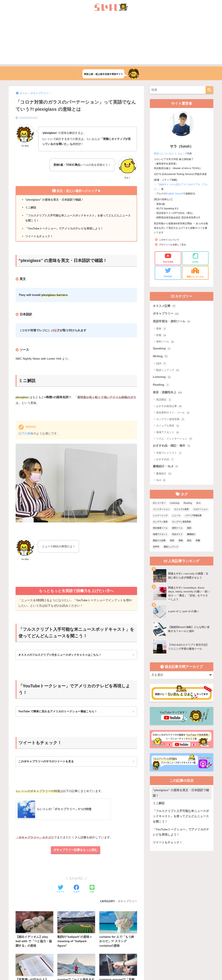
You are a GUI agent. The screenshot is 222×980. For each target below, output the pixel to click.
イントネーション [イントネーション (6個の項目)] (161, 510)
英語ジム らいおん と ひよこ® (170, 153)
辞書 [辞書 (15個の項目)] (198, 541)
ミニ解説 (31, 208)
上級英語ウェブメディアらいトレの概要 (73, 938)
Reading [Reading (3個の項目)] (188, 504)
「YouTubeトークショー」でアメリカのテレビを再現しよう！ (64, 229)
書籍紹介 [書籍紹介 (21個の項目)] (191, 535)
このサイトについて (170, 240)
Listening (162, 378)
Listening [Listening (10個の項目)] (175, 504)
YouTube (168, 258)
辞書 (161, 336)
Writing (161, 357)
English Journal (174, 194)
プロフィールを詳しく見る (173, 245)
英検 (161, 329)
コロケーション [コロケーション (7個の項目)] (200, 510)
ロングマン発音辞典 (170, 420)
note (195, 258)
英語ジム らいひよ (195, 273)
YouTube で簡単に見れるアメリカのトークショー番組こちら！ (58, 712)
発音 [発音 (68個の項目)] (172, 541)
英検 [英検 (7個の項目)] (181, 541)
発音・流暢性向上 (167, 393)
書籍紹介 (164, 474)
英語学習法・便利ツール (172, 322)
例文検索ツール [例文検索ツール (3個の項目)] (160, 529)
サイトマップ (125, 938)
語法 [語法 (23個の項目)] (189, 541)
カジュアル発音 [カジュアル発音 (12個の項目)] (181, 510)
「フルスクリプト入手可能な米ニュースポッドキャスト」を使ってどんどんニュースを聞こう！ (78, 218)
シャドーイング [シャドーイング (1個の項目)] (160, 516)
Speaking (162, 349)
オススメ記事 (164, 306)
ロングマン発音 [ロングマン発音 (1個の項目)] (160, 522)
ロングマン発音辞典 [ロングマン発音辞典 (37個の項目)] (181, 522)
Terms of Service (138, 946)
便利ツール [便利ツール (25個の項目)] (177, 529)
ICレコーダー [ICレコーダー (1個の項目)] (159, 504)
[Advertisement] (111, 40)
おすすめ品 (165, 460)
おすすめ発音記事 (169, 407)
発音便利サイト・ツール (173, 413)
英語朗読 (164, 400)
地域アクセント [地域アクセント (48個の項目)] (160, 535)
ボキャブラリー (166, 314)
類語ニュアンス (168, 371)
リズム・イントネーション (174, 439)
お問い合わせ (105, 938)
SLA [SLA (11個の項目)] (198, 504)
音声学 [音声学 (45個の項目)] (156, 547)
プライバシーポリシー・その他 (153, 938)
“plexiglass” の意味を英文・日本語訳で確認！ (55, 200)
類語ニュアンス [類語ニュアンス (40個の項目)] (171, 547)
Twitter (168, 273)
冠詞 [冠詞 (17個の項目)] (189, 529)
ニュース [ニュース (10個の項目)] (176, 516)
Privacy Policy (124, 946)
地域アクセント (168, 433)
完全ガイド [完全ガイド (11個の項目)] (177, 535)
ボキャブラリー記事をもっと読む (76, 851)
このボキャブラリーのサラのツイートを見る (46, 762)
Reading (161, 385)
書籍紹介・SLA (166, 467)
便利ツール (165, 342)
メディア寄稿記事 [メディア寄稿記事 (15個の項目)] (193, 516)
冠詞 (161, 364)
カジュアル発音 (168, 426)
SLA (161, 481)
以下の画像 (26, 434)
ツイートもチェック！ (39, 237)
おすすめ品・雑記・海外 (172, 446)
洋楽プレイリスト (169, 454)
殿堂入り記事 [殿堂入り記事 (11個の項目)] (159, 541)
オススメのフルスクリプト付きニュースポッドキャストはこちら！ (60, 655)
